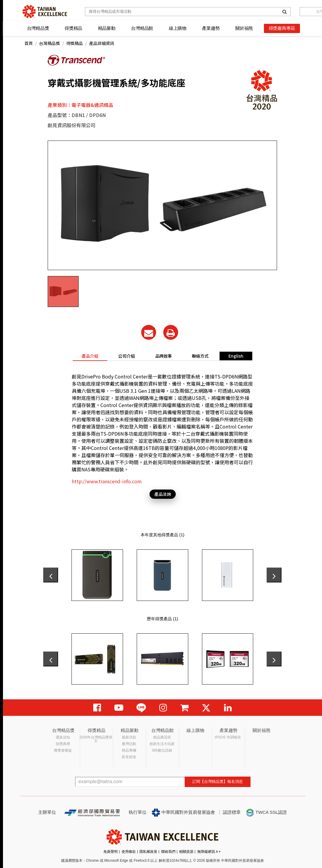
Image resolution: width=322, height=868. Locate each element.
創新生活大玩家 (162, 744)
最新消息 (129, 737)
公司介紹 (127, 356)
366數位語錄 (162, 750)
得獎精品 (73, 28)
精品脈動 (107, 28)
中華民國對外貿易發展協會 (183, 813)
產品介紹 (90, 356)
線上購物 (178, 28)
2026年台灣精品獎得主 (96, 739)
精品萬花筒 (162, 737)
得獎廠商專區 (282, 28)
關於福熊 (244, 28)
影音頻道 (129, 757)
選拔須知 (63, 737)
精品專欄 (129, 750)
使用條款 (129, 852)
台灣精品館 (142, 28)
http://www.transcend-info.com (107, 481)
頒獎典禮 (63, 744)
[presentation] (51, 575)
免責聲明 (111, 852)
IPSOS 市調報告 (228, 737)
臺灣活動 (129, 744)
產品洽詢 (163, 494)
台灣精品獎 (38, 28)
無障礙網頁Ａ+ (209, 852)
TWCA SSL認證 (266, 813)
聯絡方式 (200, 356)
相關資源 (186, 852)
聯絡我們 (168, 852)
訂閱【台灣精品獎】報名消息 (218, 781)
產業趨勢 (211, 28)
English (236, 356)
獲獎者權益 (63, 750)
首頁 (29, 43)
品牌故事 (164, 356)
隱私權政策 (148, 852)
